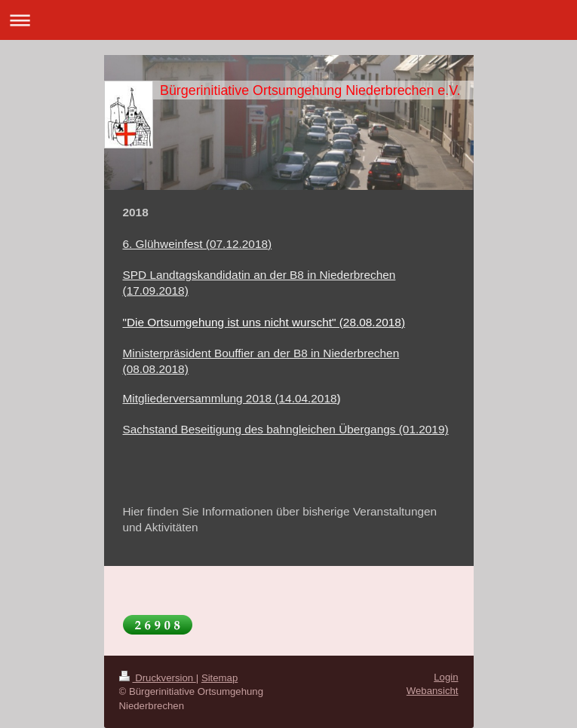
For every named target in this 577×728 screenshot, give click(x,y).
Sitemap (219, 678)
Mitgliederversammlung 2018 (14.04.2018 (230, 398)
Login (446, 677)
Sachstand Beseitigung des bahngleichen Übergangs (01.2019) (286, 429)
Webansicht (433, 691)
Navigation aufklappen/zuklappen (288, 20)
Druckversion (158, 678)
